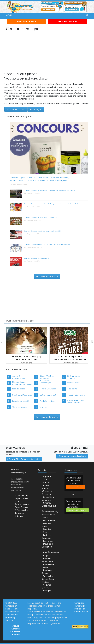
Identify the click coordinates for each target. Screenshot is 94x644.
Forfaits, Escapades (48, 389)
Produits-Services (47, 401)
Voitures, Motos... (20, 407)
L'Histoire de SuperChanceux (22, 497)
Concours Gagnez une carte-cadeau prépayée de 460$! (42, 231)
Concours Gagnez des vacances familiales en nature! (70, 358)
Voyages (43, 407)
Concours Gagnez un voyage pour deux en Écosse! (26, 358)
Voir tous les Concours (22, 512)
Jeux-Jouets (72, 389)
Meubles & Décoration (22, 395)
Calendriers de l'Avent (48, 498)
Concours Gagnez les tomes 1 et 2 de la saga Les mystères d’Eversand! (47, 244)
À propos (16, 632)
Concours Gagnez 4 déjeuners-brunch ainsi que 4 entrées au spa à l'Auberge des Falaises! (53, 204)
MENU (7, 15)
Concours (16, 629)
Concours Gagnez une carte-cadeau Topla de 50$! (41, 217)
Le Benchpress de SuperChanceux (22, 504)
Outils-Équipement (48, 395)
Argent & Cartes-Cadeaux (19, 377)
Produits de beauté (21, 401)
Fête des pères (19, 389)
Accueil (16, 626)
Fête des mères (74, 383)
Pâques (46, 556)
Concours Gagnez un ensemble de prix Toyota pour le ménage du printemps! (50, 190)
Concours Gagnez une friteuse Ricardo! (37, 258)
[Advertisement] (49, 52)
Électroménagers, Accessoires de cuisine (22, 383)
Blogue (19, 516)
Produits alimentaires (76, 395)
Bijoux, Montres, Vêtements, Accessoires (47, 378)
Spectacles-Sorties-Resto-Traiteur (75, 401)
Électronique (45, 383)
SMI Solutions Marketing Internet (12, 618)
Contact (16, 635)
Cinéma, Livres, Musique (74, 377)
